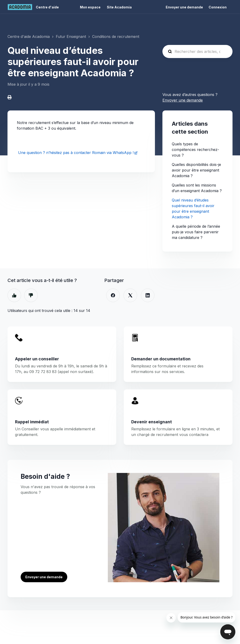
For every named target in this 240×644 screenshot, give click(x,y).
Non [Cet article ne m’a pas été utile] (31, 295)
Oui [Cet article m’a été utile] (14, 295)
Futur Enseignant (71, 37)
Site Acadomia (119, 7)
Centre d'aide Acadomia (29, 37)
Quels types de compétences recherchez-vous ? (195, 150)
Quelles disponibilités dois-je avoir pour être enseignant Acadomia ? (196, 170)
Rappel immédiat (32, 422)
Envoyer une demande (184, 7)
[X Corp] (130, 295)
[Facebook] (113, 295)
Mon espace (90, 7)
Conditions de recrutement (116, 37)
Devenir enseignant (152, 422)
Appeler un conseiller (37, 359)
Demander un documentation (161, 359)
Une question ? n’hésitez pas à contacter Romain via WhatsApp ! (75, 153)
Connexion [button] (218, 7)
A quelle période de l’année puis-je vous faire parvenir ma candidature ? (196, 232)
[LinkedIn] (148, 295)
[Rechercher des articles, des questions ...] (197, 51)
